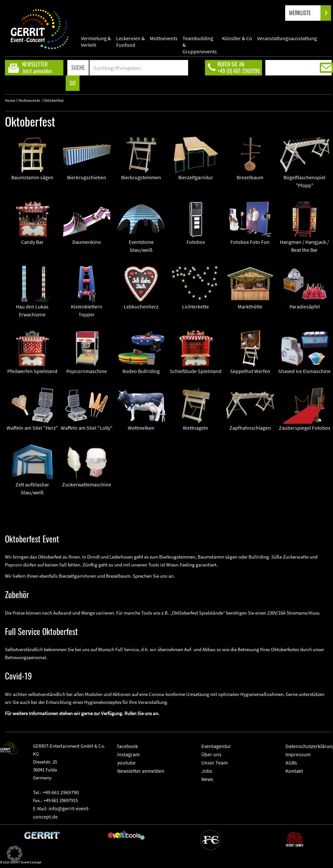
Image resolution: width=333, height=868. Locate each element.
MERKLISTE (305, 13)
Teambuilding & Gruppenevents (200, 42)
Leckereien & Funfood (131, 42)
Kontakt (294, 771)
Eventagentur (216, 746)
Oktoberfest (54, 100)
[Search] (139, 68)
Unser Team (215, 763)
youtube (126, 763)
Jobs (207, 771)
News (207, 779)
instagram (128, 754)
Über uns (211, 754)
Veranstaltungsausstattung (287, 38)
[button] (15, 854)
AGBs (291, 763)
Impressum (298, 754)
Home (10, 100)
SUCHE (78, 68)
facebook (128, 746)
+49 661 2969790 (61, 792)
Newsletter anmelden (141, 771)
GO (73, 83)
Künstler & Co (237, 38)
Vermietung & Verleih (96, 42)
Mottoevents (164, 38)
